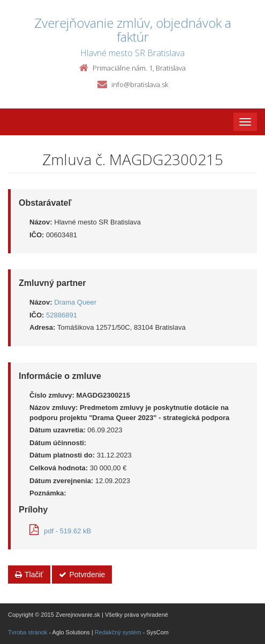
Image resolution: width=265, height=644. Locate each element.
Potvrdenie (82, 575)
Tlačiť (29, 575)
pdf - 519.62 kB (60, 531)
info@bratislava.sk (140, 84)
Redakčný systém (118, 632)
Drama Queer (75, 302)
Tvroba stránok (28, 632)
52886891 (62, 315)
